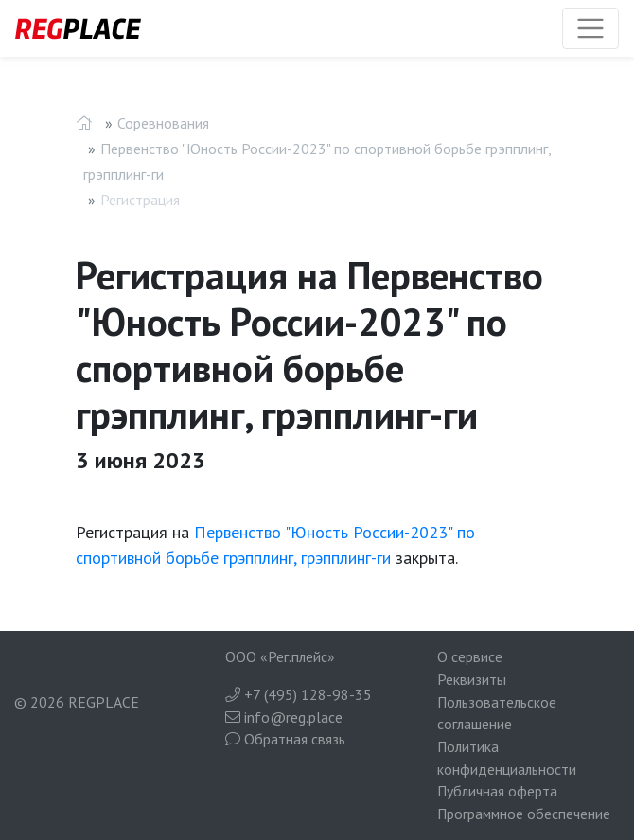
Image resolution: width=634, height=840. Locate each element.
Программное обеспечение (524, 814)
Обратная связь (285, 739)
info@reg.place (284, 717)
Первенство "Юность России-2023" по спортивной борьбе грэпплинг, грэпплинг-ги (317, 161)
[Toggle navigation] (590, 28)
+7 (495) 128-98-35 (299, 694)
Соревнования (163, 123)
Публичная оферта (497, 791)
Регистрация (140, 200)
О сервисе (470, 656)
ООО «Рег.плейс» (280, 656)
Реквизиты (472, 679)
